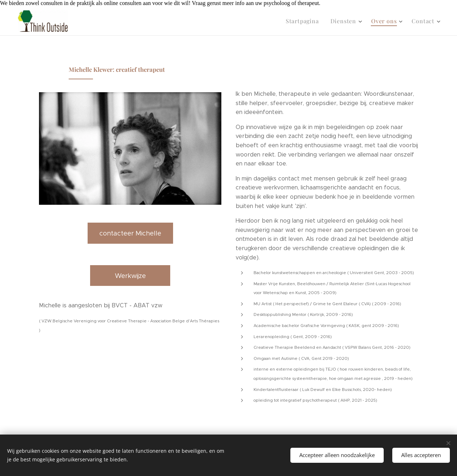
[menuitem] (310, 21)
